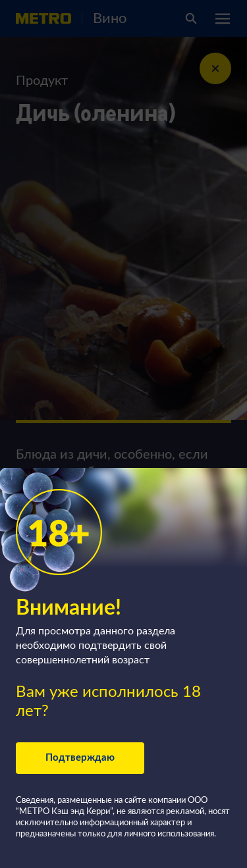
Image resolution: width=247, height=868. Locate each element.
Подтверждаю (80, 758)
